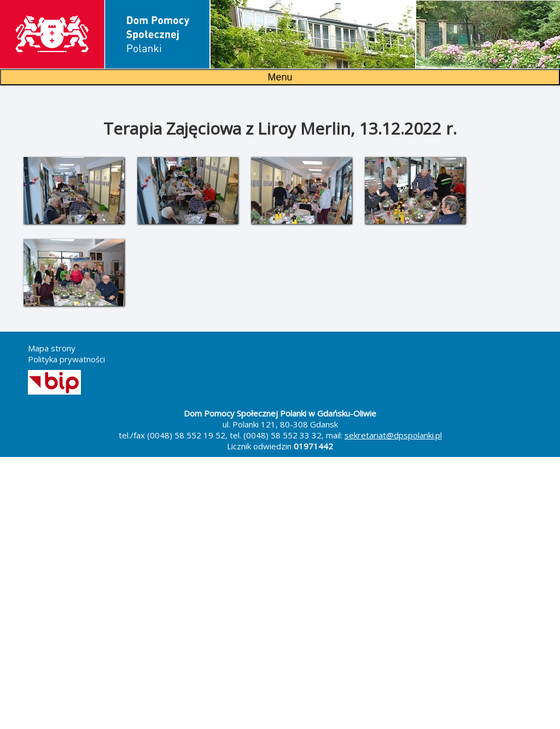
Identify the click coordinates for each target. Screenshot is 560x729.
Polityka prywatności (66, 359)
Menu (280, 77)
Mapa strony (52, 348)
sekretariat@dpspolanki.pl (393, 435)
